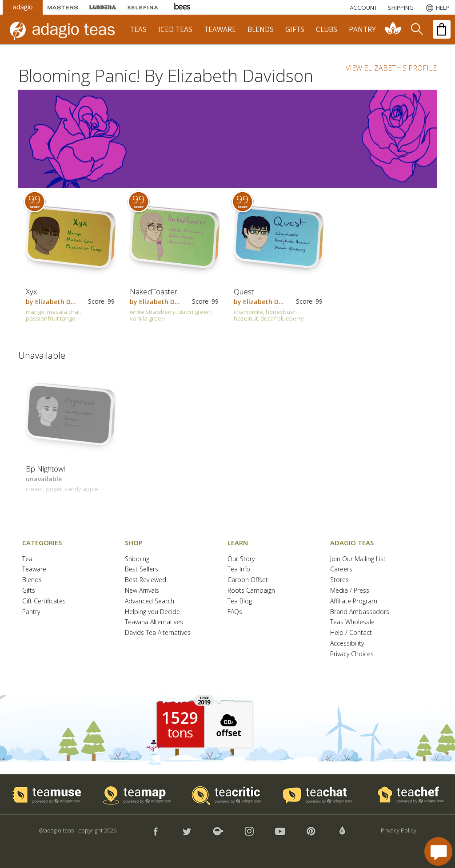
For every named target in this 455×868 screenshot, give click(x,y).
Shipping (137, 559)
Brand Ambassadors (360, 612)
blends (261, 30)
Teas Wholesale (352, 622)
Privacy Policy (399, 830)
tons (180, 733)
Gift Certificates (44, 601)
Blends (32, 580)
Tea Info (239, 569)
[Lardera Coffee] (103, 7)
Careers (341, 569)
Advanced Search (150, 601)
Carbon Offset (248, 580)
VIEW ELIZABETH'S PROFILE (391, 68)
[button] (227, 724)
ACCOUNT (363, 8)
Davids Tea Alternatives (158, 633)
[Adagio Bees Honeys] (183, 7)
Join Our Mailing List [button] (358, 559)
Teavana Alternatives (154, 622)
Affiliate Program (354, 601)
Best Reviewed (146, 580)
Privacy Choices (352, 654)
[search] (416, 29)
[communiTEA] (393, 29)
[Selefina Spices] (143, 7)
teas (138, 30)
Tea (27, 559)
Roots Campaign (251, 591)
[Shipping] (401, 8)
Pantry (31, 612)
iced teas (175, 30)
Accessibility (347, 644)
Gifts (29, 591)
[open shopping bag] (442, 29)
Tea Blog (240, 601)
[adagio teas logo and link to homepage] (66, 29)
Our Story (241, 559)
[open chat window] (438, 851)
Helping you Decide (152, 612)
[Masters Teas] (63, 7)
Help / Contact (351, 633)
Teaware (34, 569)
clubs (327, 30)
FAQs (235, 612)
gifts (295, 30)
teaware (220, 30)
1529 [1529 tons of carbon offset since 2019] (180, 718)
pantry (362, 30)
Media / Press (350, 591)
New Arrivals (142, 591)
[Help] (437, 8)
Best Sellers (142, 569)
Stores (339, 580)
